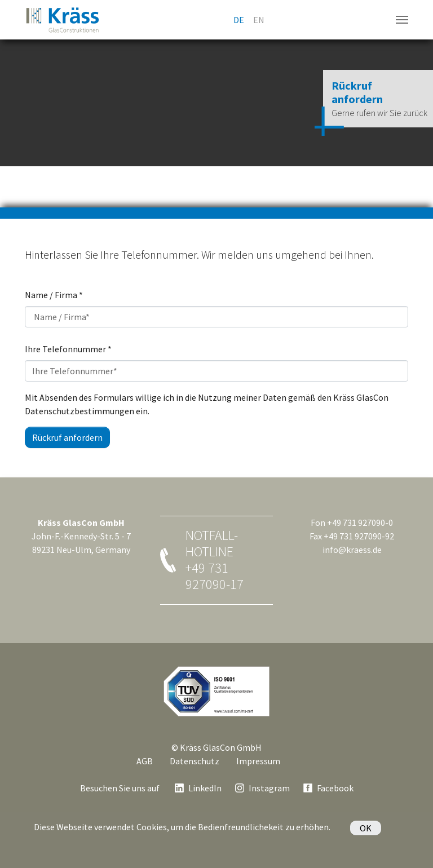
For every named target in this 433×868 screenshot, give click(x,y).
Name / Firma (54, 295)
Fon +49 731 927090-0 (352, 522)
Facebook (335, 788)
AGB (145, 761)
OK (366, 828)
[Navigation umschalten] (402, 20)
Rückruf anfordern (67, 437)
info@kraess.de (352, 550)
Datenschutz (195, 761)
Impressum (258, 761)
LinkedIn (205, 788)
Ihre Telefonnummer (68, 349)
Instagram (269, 788)
